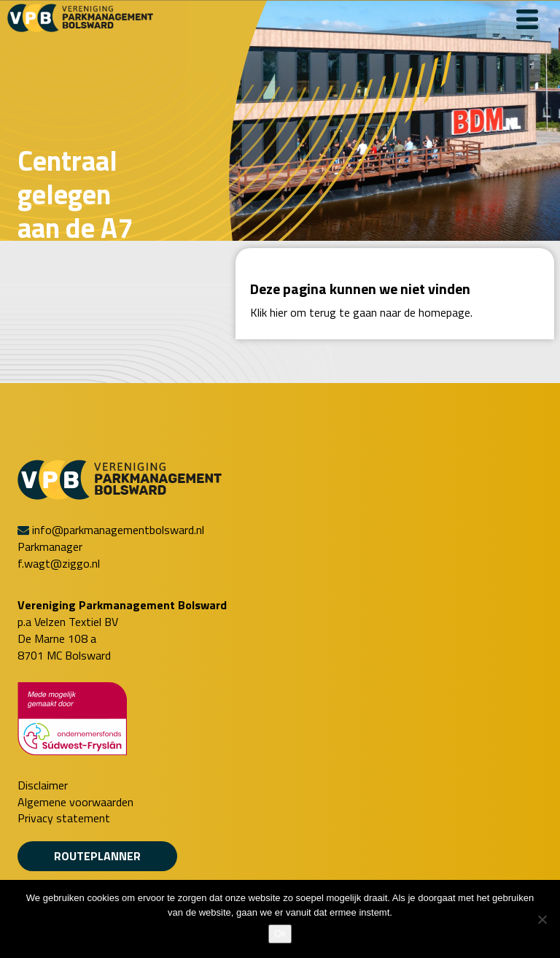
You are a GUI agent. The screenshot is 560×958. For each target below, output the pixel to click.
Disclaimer (43, 785)
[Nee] (542, 919)
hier (279, 312)
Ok (280, 934)
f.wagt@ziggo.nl (59, 563)
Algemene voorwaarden (75, 802)
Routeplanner (97, 856)
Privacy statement (64, 818)
